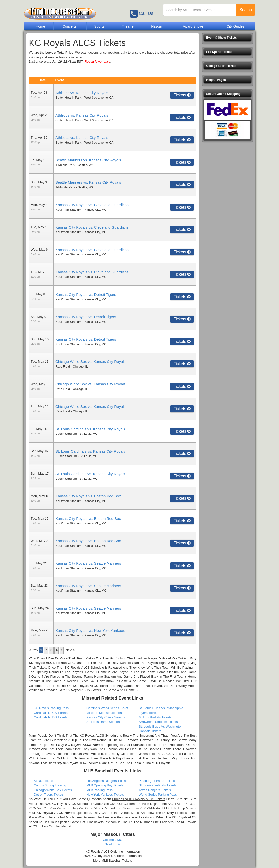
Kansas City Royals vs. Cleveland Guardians (92, 205)
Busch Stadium (66, 434)
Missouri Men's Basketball (105, 713)
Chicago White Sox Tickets (53, 790)
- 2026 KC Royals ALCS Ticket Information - (113, 856)
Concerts (70, 26)
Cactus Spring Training (50, 785)
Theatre (127, 26)
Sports (99, 26)
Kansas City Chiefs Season (106, 717)
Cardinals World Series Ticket (107, 708)
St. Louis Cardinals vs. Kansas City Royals (90, 429)
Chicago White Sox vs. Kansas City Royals (90, 362)
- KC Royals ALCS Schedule (84, 667)
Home (40, 26)
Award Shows (193, 26)
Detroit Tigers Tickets (49, 795)
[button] (228, 38)
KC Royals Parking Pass (51, 708)
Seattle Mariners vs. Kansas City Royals (88, 160)
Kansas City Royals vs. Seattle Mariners (88, 563)
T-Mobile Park (65, 165)
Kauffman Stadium (69, 210)
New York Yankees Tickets (105, 795)
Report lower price (97, 62)
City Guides (235, 26)
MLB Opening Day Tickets (105, 785)
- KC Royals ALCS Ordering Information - (113, 851)
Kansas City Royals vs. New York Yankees (90, 631)
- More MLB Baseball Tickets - (113, 861)
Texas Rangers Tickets (155, 790)
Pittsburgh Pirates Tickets (157, 781)
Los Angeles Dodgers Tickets (107, 781)
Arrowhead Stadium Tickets (158, 722)
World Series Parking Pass (158, 795)
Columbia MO (113, 840)
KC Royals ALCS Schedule (99, 736)
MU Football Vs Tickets (155, 717)
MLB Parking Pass (100, 790)
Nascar (156, 26)
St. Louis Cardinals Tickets (158, 785)
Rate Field (63, 367)
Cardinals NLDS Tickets (51, 717)
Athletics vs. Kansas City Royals (82, 93)
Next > (70, 650)
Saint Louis (112, 844)
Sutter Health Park (68, 97)
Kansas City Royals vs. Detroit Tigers (86, 294)
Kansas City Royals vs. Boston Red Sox (88, 496)
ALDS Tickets (43, 781)
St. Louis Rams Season (103, 722)
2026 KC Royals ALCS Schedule (67, 804)
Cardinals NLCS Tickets (51, 713)
